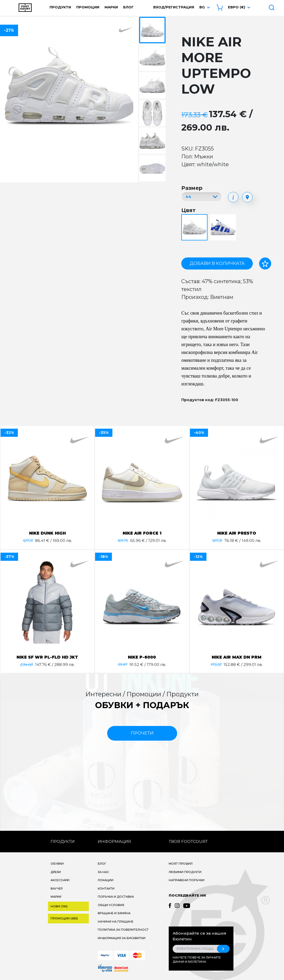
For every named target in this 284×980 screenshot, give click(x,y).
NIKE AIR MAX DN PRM (237, 657)
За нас (103, 872)
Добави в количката (217, 263)
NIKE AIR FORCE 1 (142, 533)
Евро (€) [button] (237, 7)
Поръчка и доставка (116, 897)
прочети (142, 733)
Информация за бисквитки (122, 938)
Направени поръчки (187, 880)
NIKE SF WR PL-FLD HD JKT (47, 657)
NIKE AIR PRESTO (237, 533)
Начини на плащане (116, 922)
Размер (192, 188)
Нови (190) (59, 906)
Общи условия (111, 905)
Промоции (88, 7)
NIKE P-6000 (142, 657)
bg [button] (202, 7)
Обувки (57, 864)
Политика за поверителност (123, 930)
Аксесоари (60, 880)
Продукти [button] (60, 7)
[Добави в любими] (265, 263)
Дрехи (56, 872)
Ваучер (57, 889)
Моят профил (181, 864)
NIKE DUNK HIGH (47, 533)
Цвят (189, 210)
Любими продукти (185, 872)
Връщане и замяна (114, 913)
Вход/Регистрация (174, 7)
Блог (128, 7)
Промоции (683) (64, 918)
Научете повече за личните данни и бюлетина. (197, 960)
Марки (111, 7)
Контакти (106, 889)
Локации (106, 880)
